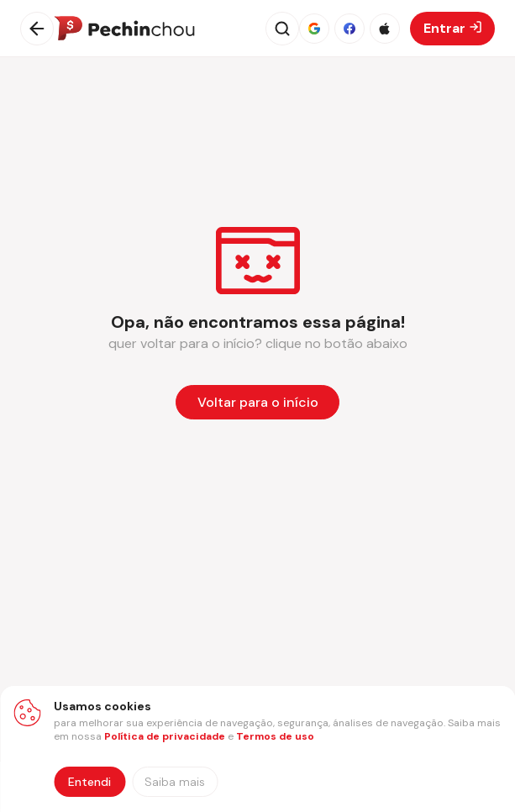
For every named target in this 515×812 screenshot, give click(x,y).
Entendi (89, 782)
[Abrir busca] (282, 29)
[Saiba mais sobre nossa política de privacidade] (175, 782)
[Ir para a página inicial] (124, 29)
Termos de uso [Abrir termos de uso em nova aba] (275, 736)
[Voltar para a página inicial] (257, 402)
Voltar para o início (258, 402)
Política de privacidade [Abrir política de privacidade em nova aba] (165, 736)
